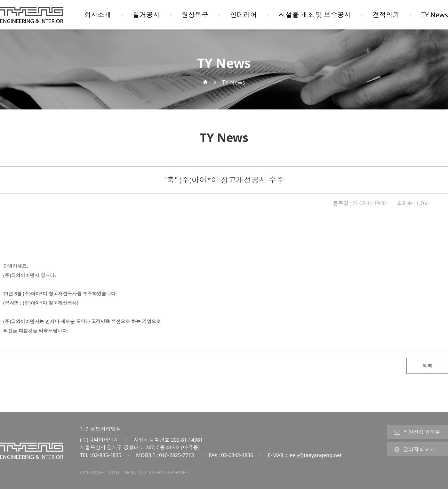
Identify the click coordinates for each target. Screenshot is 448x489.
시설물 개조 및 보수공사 (315, 15)
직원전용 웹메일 (417, 432)
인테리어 (244, 15)
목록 (427, 366)
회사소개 (98, 15)
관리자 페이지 (414, 449)
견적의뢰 (386, 15)
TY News (435, 15)
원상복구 (195, 15)
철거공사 (146, 15)
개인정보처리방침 (100, 429)
